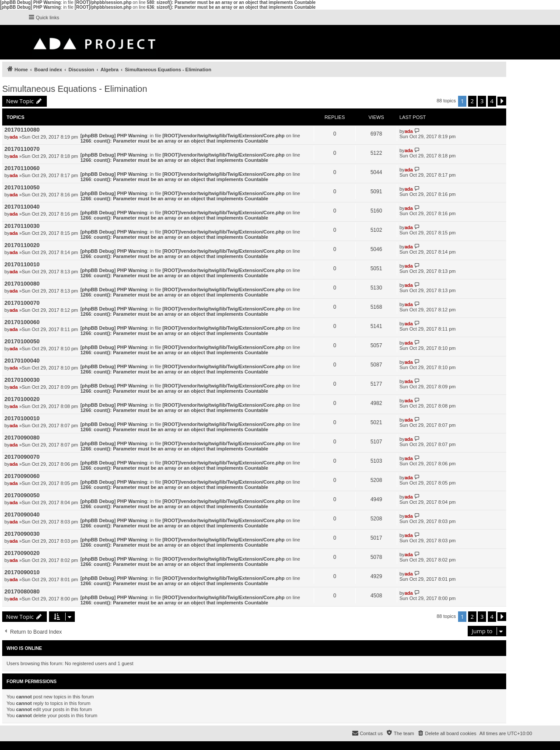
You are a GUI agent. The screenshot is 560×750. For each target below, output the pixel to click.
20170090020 (22, 553)
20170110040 (22, 207)
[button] (502, 101)
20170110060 (22, 168)
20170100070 (22, 303)
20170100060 (22, 322)
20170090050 (22, 495)
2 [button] (472, 101)
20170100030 (22, 380)
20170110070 (22, 149)
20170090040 (22, 515)
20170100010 (22, 418)
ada (14, 137)
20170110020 (22, 245)
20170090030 (22, 534)
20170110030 (22, 226)
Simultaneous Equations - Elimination (75, 89)
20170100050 (22, 341)
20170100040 (22, 361)
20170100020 (22, 399)
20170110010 (22, 264)
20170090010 (22, 572)
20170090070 (22, 457)
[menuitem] (446, 733)
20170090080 (22, 438)
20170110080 (22, 130)
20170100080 (22, 284)
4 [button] (492, 101)
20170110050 (22, 187)
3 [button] (482, 101)
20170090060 (22, 476)
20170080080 (22, 591)
